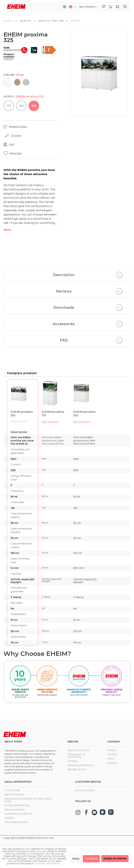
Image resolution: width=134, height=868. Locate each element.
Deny (76, 859)
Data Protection (14, 795)
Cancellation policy (16, 822)
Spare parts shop (78, 750)
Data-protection (14, 810)
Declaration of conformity (76, 756)
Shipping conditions (80, 765)
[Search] (118, 7)
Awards (112, 763)
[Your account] (89, 7)
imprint (9, 818)
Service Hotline (85, 790)
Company (114, 742)
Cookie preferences (17, 805)
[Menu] (125, 7)
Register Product (18, 127)
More (7, 230)
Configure (91, 859)
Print (12, 144)
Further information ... (49, 864)
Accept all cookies (115, 859)
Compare (16, 135)
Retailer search (77, 770)
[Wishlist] (104, 7)
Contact (72, 761)
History (112, 750)
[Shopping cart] (111, 7)
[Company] (65, 7)
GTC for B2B (12, 790)
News (111, 759)
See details (50, 422)
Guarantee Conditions (18, 814)
